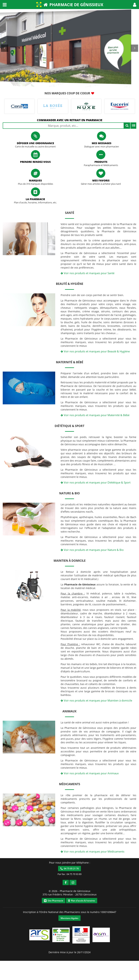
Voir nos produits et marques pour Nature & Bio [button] (92, 550)
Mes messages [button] (102, 143)
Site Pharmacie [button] (54, 901)
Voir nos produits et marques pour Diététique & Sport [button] (96, 482)
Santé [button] (70, 213)
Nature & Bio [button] (69, 493)
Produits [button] (101, 162)
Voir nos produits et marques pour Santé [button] (88, 273)
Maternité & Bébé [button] (70, 362)
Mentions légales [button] (69, 918)
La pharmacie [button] (35, 199)
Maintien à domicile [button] (70, 561)
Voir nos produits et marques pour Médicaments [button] (92, 851)
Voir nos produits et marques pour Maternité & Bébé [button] (95, 415)
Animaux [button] (69, 711)
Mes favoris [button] (101, 180)
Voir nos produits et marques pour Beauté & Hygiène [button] (95, 351)
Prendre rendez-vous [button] (35, 162)
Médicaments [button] (70, 784)
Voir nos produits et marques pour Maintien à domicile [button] (96, 700)
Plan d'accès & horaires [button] (82, 901)
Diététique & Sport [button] (69, 426)
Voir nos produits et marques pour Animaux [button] (90, 773)
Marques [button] (35, 180)
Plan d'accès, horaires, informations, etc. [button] (35, 203)
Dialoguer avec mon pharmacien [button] (102, 147)
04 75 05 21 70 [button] (70, 869)
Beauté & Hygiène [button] (70, 284)
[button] (135, 5)
